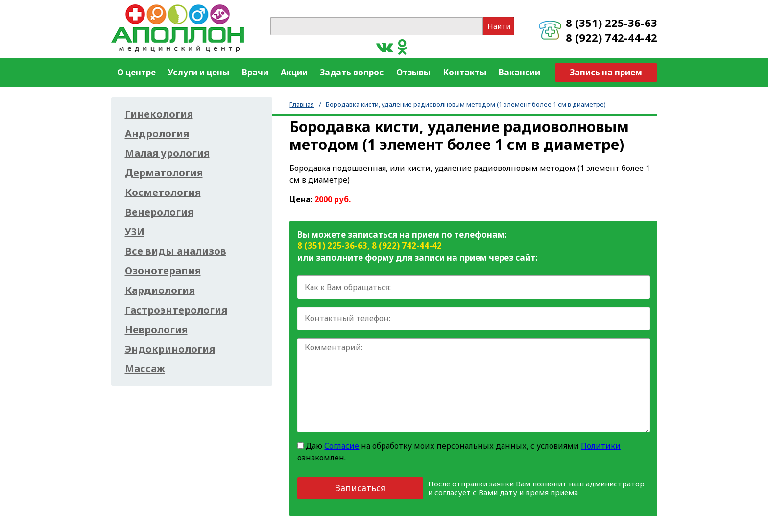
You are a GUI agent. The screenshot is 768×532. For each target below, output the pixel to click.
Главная (302, 104)
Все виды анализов (176, 251)
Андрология (157, 134)
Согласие (342, 446)
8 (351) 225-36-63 (612, 23)
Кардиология (160, 290)
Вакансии (519, 72)
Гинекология (159, 114)
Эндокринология (170, 349)
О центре (136, 72)
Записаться (360, 488)
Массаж (145, 369)
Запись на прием (606, 72)
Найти (499, 26)
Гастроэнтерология (176, 310)
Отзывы (413, 72)
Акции (294, 72)
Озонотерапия (163, 271)
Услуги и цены (199, 72)
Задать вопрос (352, 72)
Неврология (156, 330)
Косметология (163, 193)
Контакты (465, 72)
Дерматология (164, 173)
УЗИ (135, 232)
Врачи (255, 72)
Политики (601, 446)
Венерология (159, 212)
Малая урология (167, 153)
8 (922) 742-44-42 (612, 37)
